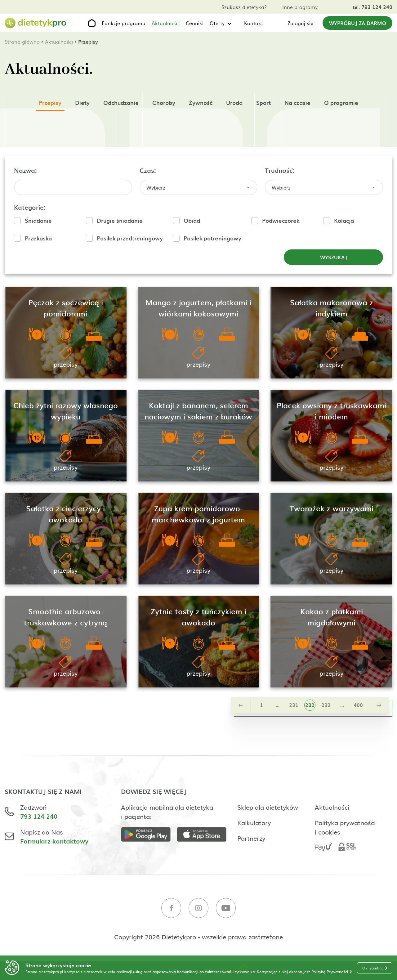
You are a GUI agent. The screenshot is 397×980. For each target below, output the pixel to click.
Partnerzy (251, 838)
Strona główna (22, 42)
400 (358, 705)
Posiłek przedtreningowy (130, 238)
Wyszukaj (334, 257)
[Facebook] (171, 909)
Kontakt (254, 23)
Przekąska (38, 238)
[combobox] (199, 187)
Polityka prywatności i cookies (345, 827)
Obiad (192, 220)
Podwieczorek (281, 220)
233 (326, 705)
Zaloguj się (300, 23)
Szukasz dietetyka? (244, 7)
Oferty (217, 23)
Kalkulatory (254, 822)
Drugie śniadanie (120, 220)
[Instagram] (198, 909)
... (278, 705)
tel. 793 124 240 (372, 7)
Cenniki (195, 23)
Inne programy (300, 7)
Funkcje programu (124, 23)
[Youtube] (226, 909)
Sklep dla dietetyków (268, 807)
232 (310, 705)
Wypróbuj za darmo (358, 23)
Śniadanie (38, 220)
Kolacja (344, 220)
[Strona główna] (36, 23)
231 (294, 705)
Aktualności (166, 23)
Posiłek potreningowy (212, 238)
